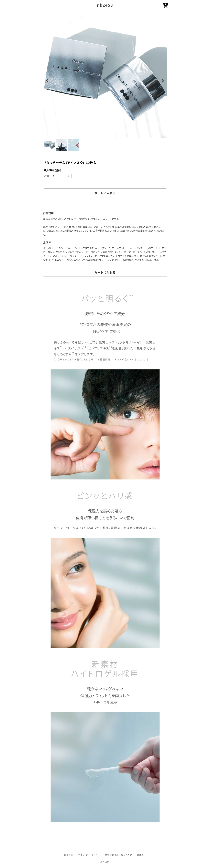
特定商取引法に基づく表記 (119, 855)
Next (163, 81)
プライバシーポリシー (89, 855)
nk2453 (105, 5)
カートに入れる (105, 193)
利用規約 (69, 855)
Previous (47, 81)
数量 (47, 176)
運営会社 (141, 855)
